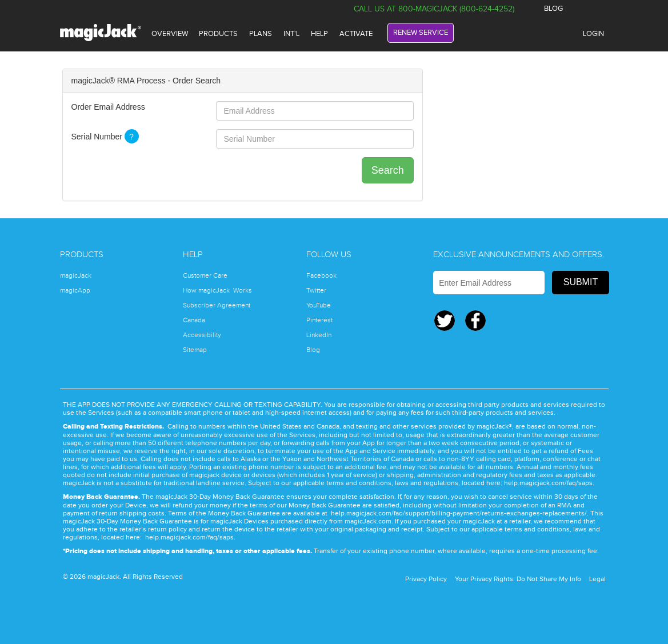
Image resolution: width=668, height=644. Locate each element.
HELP (319, 34)
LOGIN (593, 34)
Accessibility (202, 335)
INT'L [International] (291, 34)
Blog (313, 350)
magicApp (75, 290)
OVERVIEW (170, 34)
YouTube (319, 305)
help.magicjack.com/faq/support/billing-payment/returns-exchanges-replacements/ (459, 513)
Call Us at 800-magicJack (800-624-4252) (434, 9)
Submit (581, 282)
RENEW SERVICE (421, 33)
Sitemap (195, 350)
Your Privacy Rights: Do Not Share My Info (518, 579)
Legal (597, 579)
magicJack (76, 275)
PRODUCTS (218, 34)
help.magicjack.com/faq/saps (548, 483)
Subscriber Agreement (217, 305)
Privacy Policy (426, 579)
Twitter (595, 9)
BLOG (553, 9)
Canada (194, 320)
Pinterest (319, 320)
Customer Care (205, 275)
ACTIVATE (356, 34)
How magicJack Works (217, 290)
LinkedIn (319, 335)
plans (261, 34)
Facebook (576, 9)
